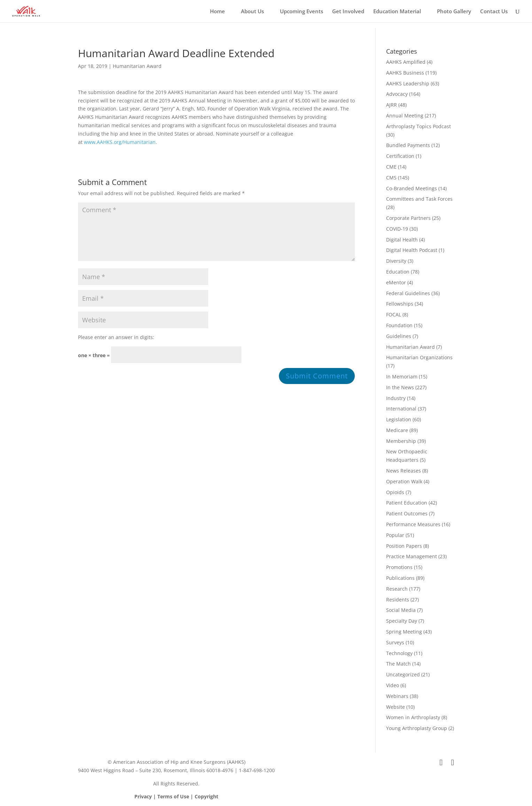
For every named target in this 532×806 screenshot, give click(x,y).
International (401, 409)
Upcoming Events (302, 12)
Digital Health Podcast (412, 250)
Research (397, 589)
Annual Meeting (405, 116)
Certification (400, 156)
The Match (398, 664)
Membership (401, 441)
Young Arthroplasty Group (417, 728)
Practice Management (412, 556)
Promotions (399, 567)
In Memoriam (402, 377)
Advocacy (397, 94)
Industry (396, 398)
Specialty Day (402, 621)
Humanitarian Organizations (419, 357)
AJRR (392, 105)
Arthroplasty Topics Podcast (418, 126)
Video (393, 685)
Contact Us (494, 12)
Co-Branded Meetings (412, 188)
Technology (399, 653)
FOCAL (394, 314)
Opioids (395, 492)
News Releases (404, 471)
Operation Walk (404, 481)
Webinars (397, 696)
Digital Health (402, 240)
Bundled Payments (408, 145)
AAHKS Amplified (406, 62)
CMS (391, 178)
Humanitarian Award (137, 66)
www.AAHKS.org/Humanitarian (120, 142)
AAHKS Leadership (408, 83)
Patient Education (407, 503)
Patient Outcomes (407, 513)
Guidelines (399, 336)
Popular (395, 535)
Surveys (395, 642)
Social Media (401, 610)
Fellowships (400, 304)
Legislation (399, 419)
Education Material (397, 12)
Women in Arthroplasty (413, 717)
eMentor (396, 282)
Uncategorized (403, 674)
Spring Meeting (404, 632)
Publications (400, 578)
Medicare (397, 430)
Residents (398, 600)
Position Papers (404, 546)
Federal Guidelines (408, 293)
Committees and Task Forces (419, 199)
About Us (252, 12)
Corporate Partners (408, 218)
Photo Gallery (454, 12)
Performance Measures (413, 524)
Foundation (399, 325)
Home (217, 12)
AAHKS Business (405, 73)
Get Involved (348, 12)
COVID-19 (397, 229)
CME (391, 167)
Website (396, 707)
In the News (400, 387)
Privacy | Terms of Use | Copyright (176, 796)
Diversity (396, 261)
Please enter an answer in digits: (116, 337)
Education (398, 272)
